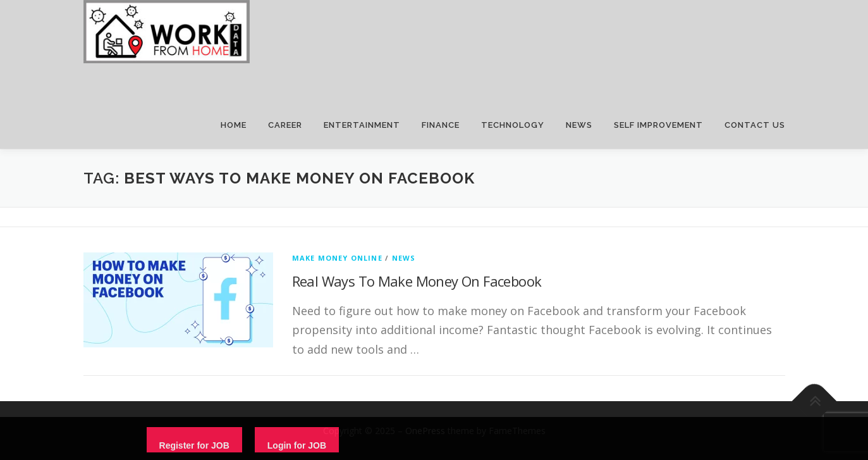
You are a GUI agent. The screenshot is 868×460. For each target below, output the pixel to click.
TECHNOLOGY (513, 125)
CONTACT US (755, 125)
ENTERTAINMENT (362, 125)
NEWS (579, 125)
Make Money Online (337, 258)
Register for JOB (194, 445)
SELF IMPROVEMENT (658, 125)
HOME (234, 125)
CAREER (285, 125)
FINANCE (441, 125)
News (404, 258)
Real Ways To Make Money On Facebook (417, 281)
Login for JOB (297, 445)
